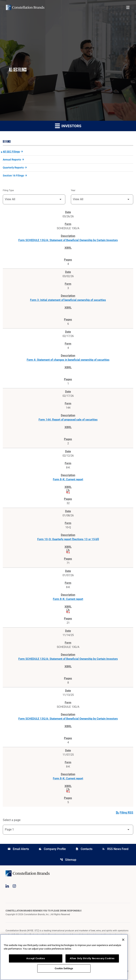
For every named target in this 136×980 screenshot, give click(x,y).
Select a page (12, 820)
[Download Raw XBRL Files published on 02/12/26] (68, 491)
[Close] (123, 940)
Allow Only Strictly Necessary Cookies (92, 958)
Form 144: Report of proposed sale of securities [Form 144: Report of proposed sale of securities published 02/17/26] (68, 420)
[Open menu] (128, 7)
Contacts (84, 849)
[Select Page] (68, 830)
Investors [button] (68, 126)
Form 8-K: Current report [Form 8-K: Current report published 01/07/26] (68, 599)
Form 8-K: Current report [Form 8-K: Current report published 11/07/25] (68, 778)
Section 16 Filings (13, 176)
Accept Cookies (36, 958)
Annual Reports (12, 160)
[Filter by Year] (102, 199)
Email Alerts (18, 849)
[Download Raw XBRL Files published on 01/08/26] (68, 551)
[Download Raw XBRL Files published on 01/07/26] (68, 611)
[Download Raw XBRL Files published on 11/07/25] (68, 791)
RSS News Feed (115, 849)
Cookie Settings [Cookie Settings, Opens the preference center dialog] (64, 968)
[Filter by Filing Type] (34, 199)
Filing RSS (124, 813)
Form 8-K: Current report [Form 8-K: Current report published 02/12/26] (68, 479)
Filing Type (8, 190)
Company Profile (52, 849)
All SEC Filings (11, 152)
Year (73, 190)
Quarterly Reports (13, 168)
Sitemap (68, 860)
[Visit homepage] (25, 7)
